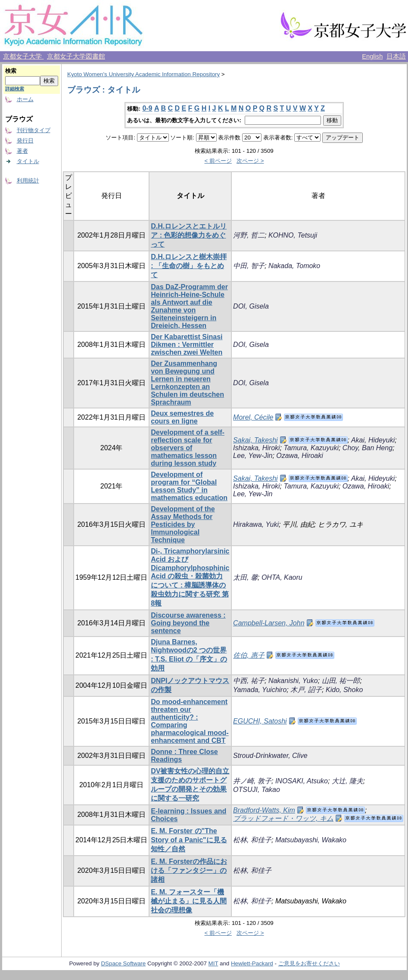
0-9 (147, 108)
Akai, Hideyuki (373, 440)
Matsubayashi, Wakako (311, 840)
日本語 (396, 56)
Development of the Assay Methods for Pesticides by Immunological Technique (183, 524)
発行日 (25, 141)
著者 (22, 151)
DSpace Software (123, 963)
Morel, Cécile (253, 417)
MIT (213, 963)
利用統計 (28, 181)
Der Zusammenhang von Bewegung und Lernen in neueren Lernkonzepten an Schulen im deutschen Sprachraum (187, 383)
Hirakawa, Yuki (256, 524)
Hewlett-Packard (252, 963)
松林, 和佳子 (252, 840)
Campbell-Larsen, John (269, 623)
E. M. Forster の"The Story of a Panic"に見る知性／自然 (189, 840)
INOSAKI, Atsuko (302, 781)
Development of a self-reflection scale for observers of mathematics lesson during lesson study (188, 448)
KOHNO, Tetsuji (293, 235)
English (372, 56)
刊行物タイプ (34, 130)
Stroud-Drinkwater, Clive (270, 756)
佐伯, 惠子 (249, 655)
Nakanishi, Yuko (293, 681)
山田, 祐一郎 (341, 681)
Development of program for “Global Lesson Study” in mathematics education (189, 486)
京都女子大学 (23, 56)
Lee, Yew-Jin (253, 456)
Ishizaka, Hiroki (256, 448)
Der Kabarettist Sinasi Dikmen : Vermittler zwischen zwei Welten (187, 345)
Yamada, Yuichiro (260, 690)
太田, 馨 (245, 577)
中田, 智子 (249, 266)
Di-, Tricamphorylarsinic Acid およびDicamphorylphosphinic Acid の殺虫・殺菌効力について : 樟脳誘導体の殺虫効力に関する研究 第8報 (190, 577)
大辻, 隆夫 (347, 781)
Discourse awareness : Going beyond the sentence (188, 623)
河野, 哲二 (249, 235)
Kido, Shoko (344, 690)
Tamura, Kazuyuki (311, 448)
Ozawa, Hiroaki (299, 456)
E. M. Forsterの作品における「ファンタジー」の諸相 (189, 870)
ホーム (25, 99)
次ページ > (250, 161)
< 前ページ (218, 161)
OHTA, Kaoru (282, 577)
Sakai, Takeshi (255, 440)
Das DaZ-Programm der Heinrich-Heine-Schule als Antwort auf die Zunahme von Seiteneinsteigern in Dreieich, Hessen (189, 306)
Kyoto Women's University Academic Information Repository (143, 74)
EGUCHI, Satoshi (260, 721)
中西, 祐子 (249, 681)
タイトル (28, 161)
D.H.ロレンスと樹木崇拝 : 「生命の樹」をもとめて (189, 266)
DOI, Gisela (251, 306)
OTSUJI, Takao (257, 790)
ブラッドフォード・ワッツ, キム (283, 818)
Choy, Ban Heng (368, 448)
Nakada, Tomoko (294, 266)
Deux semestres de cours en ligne (182, 417)
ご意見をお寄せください (309, 963)
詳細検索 (15, 89)
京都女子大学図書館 (76, 56)
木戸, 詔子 (306, 690)
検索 (11, 71)
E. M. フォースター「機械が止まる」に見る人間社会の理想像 (189, 901)
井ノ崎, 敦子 (252, 781)
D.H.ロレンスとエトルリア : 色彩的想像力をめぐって (189, 235)
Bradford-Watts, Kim (264, 810)
